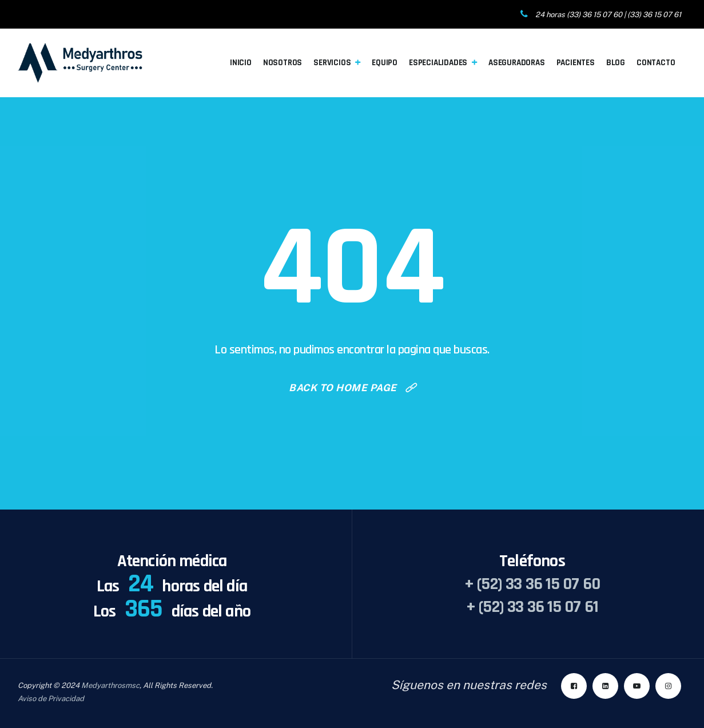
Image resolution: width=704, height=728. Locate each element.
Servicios (332, 63)
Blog (616, 63)
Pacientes (576, 63)
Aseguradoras (517, 63)
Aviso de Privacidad (51, 699)
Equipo (385, 63)
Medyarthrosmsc (110, 685)
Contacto (656, 63)
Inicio (241, 63)
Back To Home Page (343, 388)
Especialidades (438, 63)
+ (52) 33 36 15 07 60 (532, 584)
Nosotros (283, 63)
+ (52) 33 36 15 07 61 (532, 607)
